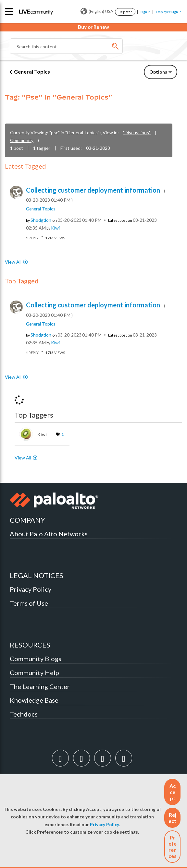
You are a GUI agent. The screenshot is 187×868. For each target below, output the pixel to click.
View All (13, 262)
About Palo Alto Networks (49, 534)
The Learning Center (40, 686)
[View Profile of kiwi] (55, 228)
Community (22, 140)
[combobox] (66, 46)
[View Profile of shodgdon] (41, 220)
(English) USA (97, 11)
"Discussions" (137, 132)
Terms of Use (29, 603)
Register (125, 12)
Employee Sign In (169, 12)
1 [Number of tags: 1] (62, 434)
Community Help (34, 672)
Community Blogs (36, 659)
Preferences (173, 847)
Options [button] (158, 72)
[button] (172, 792)
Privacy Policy (104, 825)
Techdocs (24, 714)
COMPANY (27, 520)
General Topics (32, 71)
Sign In (146, 12)
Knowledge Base (34, 700)
